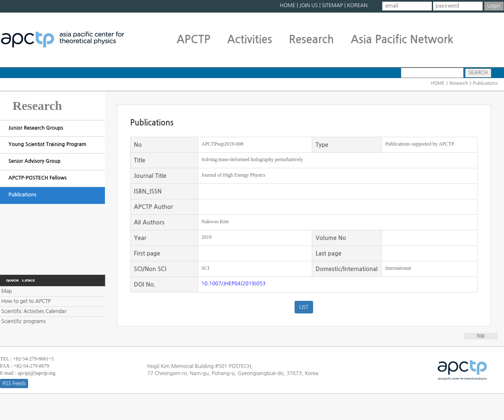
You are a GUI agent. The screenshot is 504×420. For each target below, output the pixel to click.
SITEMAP (332, 5)
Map (7, 291)
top (481, 336)
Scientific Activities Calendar (34, 311)
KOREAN (357, 5)
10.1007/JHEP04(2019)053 (234, 284)
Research (311, 39)
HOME (288, 5)
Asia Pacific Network (402, 39)
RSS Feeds (14, 383)
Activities (249, 39)
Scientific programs (24, 321)
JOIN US (308, 5)
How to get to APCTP (26, 301)
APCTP (194, 39)
